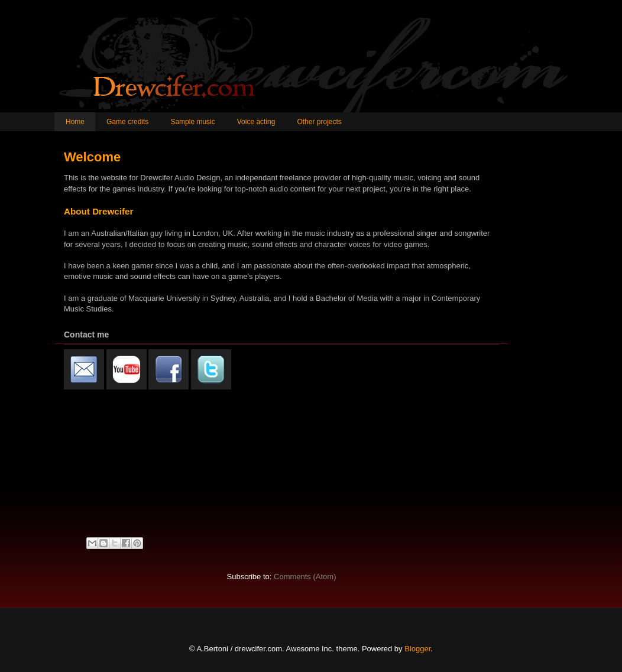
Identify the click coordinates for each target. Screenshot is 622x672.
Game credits (127, 122)
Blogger (417, 649)
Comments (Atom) (305, 577)
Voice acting (256, 122)
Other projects (319, 122)
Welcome (92, 157)
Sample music (192, 122)
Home (75, 122)
